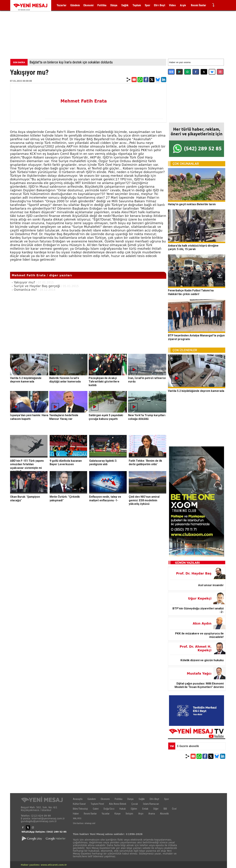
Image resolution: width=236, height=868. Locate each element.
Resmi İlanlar (199, 5)
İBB (165, 809)
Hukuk (123, 809)
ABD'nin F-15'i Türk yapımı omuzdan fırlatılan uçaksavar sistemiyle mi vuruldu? (27, 466)
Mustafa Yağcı (199, 673)
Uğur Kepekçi (200, 598)
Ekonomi (88, 5)
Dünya (114, 5)
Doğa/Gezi (109, 809)
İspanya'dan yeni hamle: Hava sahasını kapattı (29, 417)
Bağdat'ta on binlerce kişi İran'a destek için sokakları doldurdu (71, 62)
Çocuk (135, 804)
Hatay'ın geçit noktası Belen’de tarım (192, 204)
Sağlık (125, 5)
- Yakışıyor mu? (24, 282)
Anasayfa (78, 799)
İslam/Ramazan (151, 804)
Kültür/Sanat (79, 804)
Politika (102, 5)
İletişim (129, 814)
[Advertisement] (118, 31)
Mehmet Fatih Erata (84, 101)
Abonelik (164, 814)
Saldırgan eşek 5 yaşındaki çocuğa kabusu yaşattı (106, 417)
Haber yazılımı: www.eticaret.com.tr (44, 865)
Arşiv (183, 5)
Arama (152, 814)
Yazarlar (62, 5)
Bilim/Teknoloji (80, 809)
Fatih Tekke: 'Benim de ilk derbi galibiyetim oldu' (145, 462)
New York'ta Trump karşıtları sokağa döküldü (147, 417)
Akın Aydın (202, 623)
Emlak (145, 809)
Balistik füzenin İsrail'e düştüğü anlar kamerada (65, 380)
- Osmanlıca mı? (24, 290)
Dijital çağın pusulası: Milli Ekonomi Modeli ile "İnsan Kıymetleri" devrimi (199, 685)
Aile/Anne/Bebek (118, 804)
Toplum (137, 5)
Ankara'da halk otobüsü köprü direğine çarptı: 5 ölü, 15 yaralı (193, 247)
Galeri (96, 809)
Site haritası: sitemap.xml (84, 823)
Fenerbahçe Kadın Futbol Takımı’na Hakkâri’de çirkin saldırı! (191, 292)
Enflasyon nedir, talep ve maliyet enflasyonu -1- (105, 499)
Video (172, 5)
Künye (118, 814)
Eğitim (134, 809)
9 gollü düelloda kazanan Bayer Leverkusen (66, 462)
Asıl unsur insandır (211, 585)
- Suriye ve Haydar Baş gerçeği (36, 286)
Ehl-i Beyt (160, 5)
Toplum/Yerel (97, 804)
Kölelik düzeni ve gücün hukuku (202, 660)
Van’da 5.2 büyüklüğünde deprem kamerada (26, 380)
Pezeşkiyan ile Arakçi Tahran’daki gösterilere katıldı (104, 381)
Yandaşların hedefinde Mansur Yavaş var (64, 417)
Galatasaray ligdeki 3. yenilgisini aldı (103, 462)
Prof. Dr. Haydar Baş (194, 573)
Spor (147, 5)
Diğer (156, 809)
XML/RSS (77, 818)
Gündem (75, 5)
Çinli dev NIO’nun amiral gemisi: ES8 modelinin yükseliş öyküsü (144, 500)
